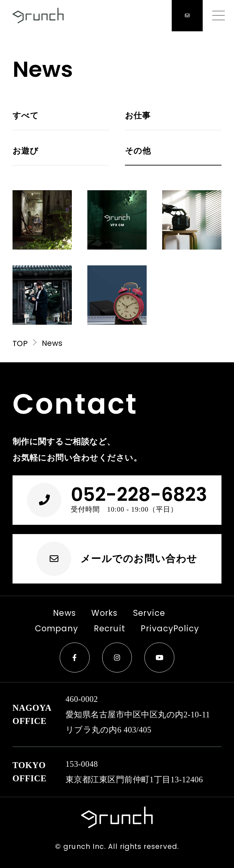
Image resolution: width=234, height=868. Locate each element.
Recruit (98, 629)
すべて (26, 116)
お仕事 (138, 116)
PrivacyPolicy (148, 629)
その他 (138, 151)
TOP (26, 344)
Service (137, 613)
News (56, 613)
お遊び (25, 151)
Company (40, 629)
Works (95, 613)
